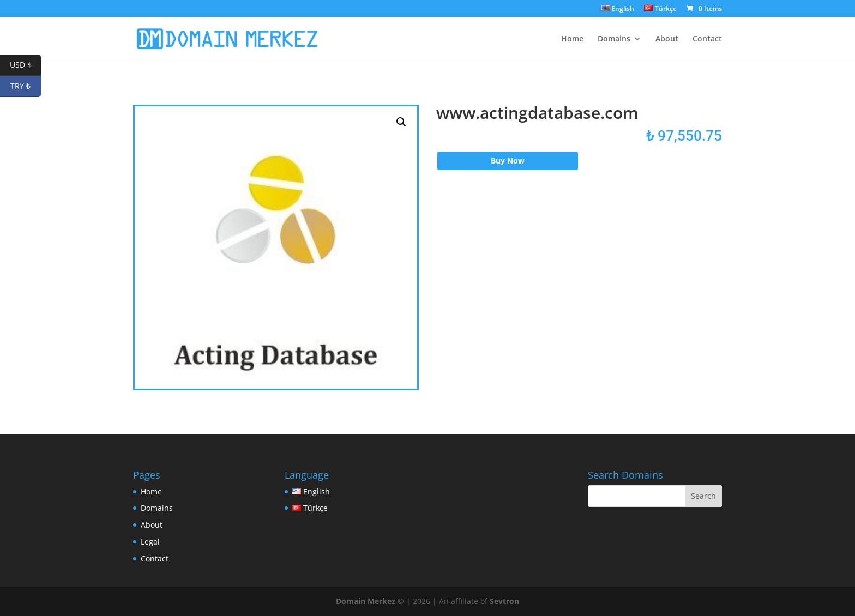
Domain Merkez (366, 601)
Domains (614, 39)
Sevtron (504, 601)
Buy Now (508, 161)
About (667, 39)
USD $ (26, 65)
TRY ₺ (26, 86)
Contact (707, 39)
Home (572, 39)
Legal (150, 542)
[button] (401, 122)
